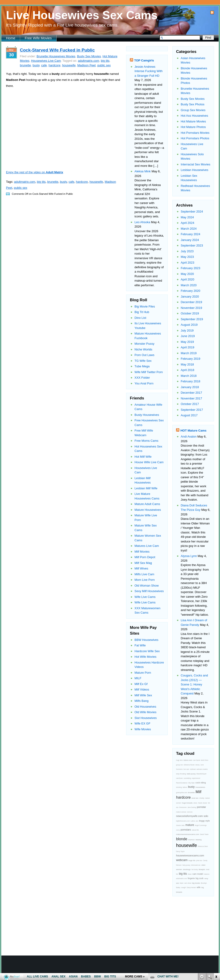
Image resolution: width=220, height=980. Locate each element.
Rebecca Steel (203, 846)
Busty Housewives (147, 415)
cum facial (196, 760)
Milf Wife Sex (143, 695)
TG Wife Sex (143, 361)
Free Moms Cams (146, 441)
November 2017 (191, 398)
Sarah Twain (204, 834)
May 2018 (187, 364)
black (182, 883)
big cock (199, 878)
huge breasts (187, 803)
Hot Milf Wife (143, 457)
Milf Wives (141, 568)
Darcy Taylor (180, 851)
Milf (198, 792)
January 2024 (190, 240)
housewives (200, 787)
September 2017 (192, 410)
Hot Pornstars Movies (195, 133)
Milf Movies (142, 552)
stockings (187, 869)
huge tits (192, 860)
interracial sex (196, 865)
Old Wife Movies (145, 712)
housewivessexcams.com (190, 855)
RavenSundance (182, 783)
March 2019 (189, 353)
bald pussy (191, 774)
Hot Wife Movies (145, 657)
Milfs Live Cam (144, 574)
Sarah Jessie (202, 803)
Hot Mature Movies (193, 121)
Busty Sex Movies (89, 56)
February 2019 (191, 359)
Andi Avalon (189, 437)
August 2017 (189, 415)
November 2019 (191, 308)
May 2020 (187, 274)
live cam (186, 769)
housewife (69, 65)
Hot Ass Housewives (194, 116)
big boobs (196, 883)
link (216, 908)
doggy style (204, 821)
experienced (196, 778)
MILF (138, 678)
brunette (25, 65)
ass (197, 821)
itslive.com (188, 760)
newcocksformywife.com (189, 816)
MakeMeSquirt (201, 774)
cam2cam (179, 778)
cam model (198, 874)
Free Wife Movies (38, 38)
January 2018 (190, 387)
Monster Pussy (144, 344)
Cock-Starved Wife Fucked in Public (57, 50)
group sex (179, 765)
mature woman (181, 812)
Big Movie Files (145, 306)
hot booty (194, 869)
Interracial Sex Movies (196, 164)
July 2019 (187, 330)
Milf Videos (142, 689)
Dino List (140, 318)
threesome (183, 807)
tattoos (185, 787)
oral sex (190, 812)
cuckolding (187, 778)
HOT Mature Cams (194, 431)
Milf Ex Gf (141, 684)
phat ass (199, 860)
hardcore (54, 65)
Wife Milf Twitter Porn (149, 372)
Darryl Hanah (191, 887)
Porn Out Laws (144, 355)
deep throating (181, 774)
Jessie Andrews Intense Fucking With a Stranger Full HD (148, 71)
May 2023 (187, 257)
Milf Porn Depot (145, 557)
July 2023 (187, 251)
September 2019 (192, 319)
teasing (199, 840)
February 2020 (191, 291)
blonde (182, 839)
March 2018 (189, 376)
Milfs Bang (142, 701)
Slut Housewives (146, 718)
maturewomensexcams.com (188, 834)
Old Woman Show (147, 586)
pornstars (186, 830)
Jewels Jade (180, 825)
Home (11, 38)
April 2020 (188, 279)
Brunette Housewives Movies (56, 56)
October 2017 (190, 404)
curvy (178, 830)
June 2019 (188, 336)
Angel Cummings (201, 825)
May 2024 (187, 217)
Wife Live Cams (145, 597)
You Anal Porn (144, 383)
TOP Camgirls (144, 60)
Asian (190, 874)
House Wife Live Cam (149, 462)
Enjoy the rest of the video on (35, 172)
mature (190, 825)
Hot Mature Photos (193, 127)
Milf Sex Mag (143, 563)
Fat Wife (140, 645)
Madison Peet (86, 65)
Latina (193, 821)
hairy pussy (186, 865)
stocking (179, 787)
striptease (191, 840)
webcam (182, 860)
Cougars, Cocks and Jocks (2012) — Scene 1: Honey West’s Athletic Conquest (194, 684)
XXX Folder (142, 378)
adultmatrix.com (89, 61)
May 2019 (187, 342)
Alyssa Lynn (189, 556)
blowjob (202, 869)
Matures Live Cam (147, 546)
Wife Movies (143, 729)
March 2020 (189, 285)
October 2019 (190, 313)
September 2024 (192, 212)
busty (36, 65)
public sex (104, 65)
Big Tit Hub (142, 312)
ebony (197, 765)
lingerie (191, 878)
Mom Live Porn (145, 580)
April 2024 (188, 223)
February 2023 (191, 268)
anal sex (195, 798)
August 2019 (189, 325)
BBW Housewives (146, 640)
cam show (188, 883)
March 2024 (189, 229)
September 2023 (192, 245)
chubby (202, 798)
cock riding (201, 783)
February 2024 (191, 234)
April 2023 (188, 263)
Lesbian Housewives (194, 170)
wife (199, 887)
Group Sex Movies (193, 110)
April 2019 (188, 347)
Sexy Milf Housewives (149, 591)
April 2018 (188, 370)
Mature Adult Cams (147, 504)
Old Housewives (145, 707)
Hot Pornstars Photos (195, 138)
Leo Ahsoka (142, 222)
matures (207, 874)
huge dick (179, 760)
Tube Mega (142, 366)
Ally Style (191, 783)
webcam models (202, 769)
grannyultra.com (182, 793)
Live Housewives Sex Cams (82, 15)
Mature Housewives (148, 510)
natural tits (195, 830)
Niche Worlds (143, 349)
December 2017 (191, 393)
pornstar (201, 807)
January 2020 (190, 297)
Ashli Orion (205, 760)
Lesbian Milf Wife (146, 488)
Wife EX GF (142, 723)
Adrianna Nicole (189, 765)
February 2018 (191, 381)
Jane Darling (192, 807)
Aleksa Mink (143, 171)
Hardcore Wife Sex (147, 651)
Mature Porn (143, 673)
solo (206, 816)
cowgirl (184, 887)
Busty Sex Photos (193, 104)
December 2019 (191, 302)
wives (195, 803)
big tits (105, 61)
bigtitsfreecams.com (183, 821)
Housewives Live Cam (46, 61)
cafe (44, 65)
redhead (193, 769)
